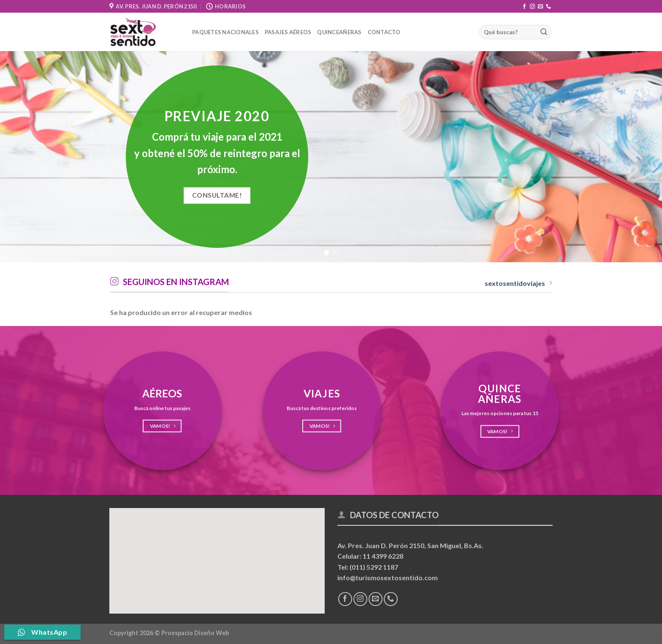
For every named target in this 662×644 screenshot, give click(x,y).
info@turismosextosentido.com (388, 577)
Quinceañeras (339, 32)
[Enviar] (544, 32)
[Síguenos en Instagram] (532, 7)
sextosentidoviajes (518, 283)
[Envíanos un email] (540, 7)
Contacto (384, 32)
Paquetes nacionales (225, 32)
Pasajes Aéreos (288, 32)
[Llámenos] (548, 7)
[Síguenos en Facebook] (524, 7)
